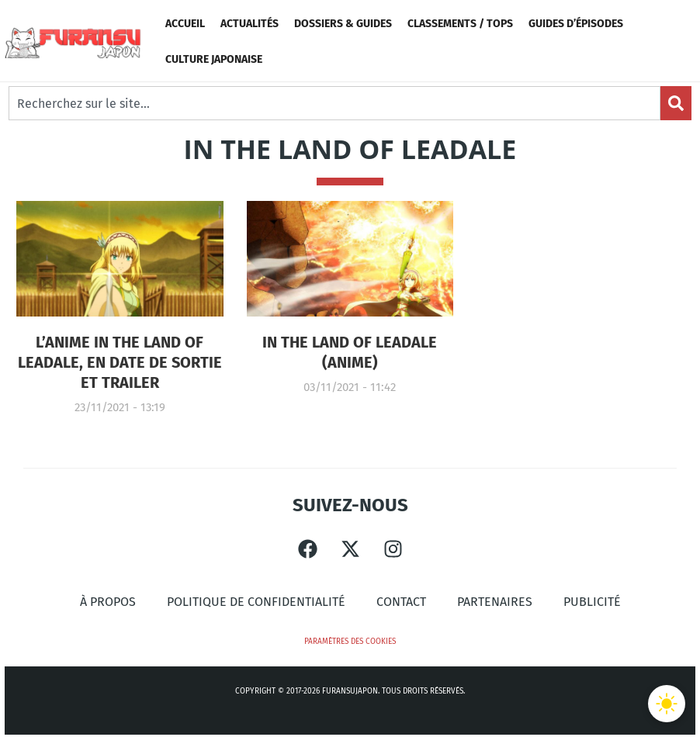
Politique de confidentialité (256, 602)
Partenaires (495, 602)
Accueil (185, 24)
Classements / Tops (460, 24)
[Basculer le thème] (667, 704)
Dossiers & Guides (343, 24)
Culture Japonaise (214, 59)
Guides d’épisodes (576, 24)
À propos (108, 602)
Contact (401, 602)
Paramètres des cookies (350, 642)
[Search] (676, 103)
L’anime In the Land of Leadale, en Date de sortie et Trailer (120, 362)
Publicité (592, 602)
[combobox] (334, 103)
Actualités (250, 24)
